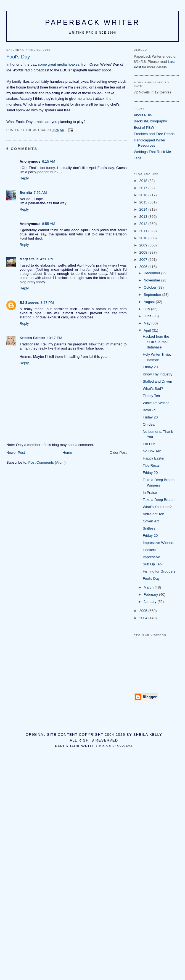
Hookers (149, 550)
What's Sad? (153, 389)
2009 (144, 245)
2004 (144, 618)
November (152, 280)
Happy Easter (154, 458)
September (153, 295)
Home (67, 453)
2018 (144, 181)
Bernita (26, 193)
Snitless (149, 528)
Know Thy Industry (158, 374)
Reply (24, 178)
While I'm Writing (156, 403)
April (148, 330)
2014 (144, 209)
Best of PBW (144, 127)
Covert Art (151, 521)
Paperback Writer (93, 22)
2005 (144, 611)
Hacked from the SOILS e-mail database (156, 342)
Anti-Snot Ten (154, 514)
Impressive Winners (158, 543)
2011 (144, 231)
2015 (144, 202)
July (147, 309)
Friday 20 (150, 367)
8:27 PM (47, 303)
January (150, 602)
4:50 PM (47, 259)
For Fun (149, 444)
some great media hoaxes (59, 64)
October (150, 287)
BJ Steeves (29, 303)
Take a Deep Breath (159, 500)
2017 (144, 188)
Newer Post (16, 453)
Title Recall (152, 465)
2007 (144, 260)
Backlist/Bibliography (150, 121)
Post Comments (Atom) (47, 462)
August (150, 302)
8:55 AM (49, 224)
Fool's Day (151, 578)
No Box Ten (152, 451)
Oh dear (149, 424)
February (151, 594)
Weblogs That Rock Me (153, 152)
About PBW (143, 115)
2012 (144, 224)
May (147, 323)
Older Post (118, 453)
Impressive (151, 557)
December (152, 273)
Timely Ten (151, 396)
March (149, 587)
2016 (144, 195)
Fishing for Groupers (159, 571)
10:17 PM (54, 338)
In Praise (150, 492)
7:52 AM (40, 193)
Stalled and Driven (157, 381)
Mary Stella (29, 259)
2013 (144, 217)
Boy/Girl (149, 410)
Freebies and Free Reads (154, 134)
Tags (138, 158)
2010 (144, 238)
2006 (144, 267)
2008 (144, 252)
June (148, 316)
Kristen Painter (32, 338)
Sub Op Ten (152, 564)
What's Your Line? (157, 507)
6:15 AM (49, 161)
